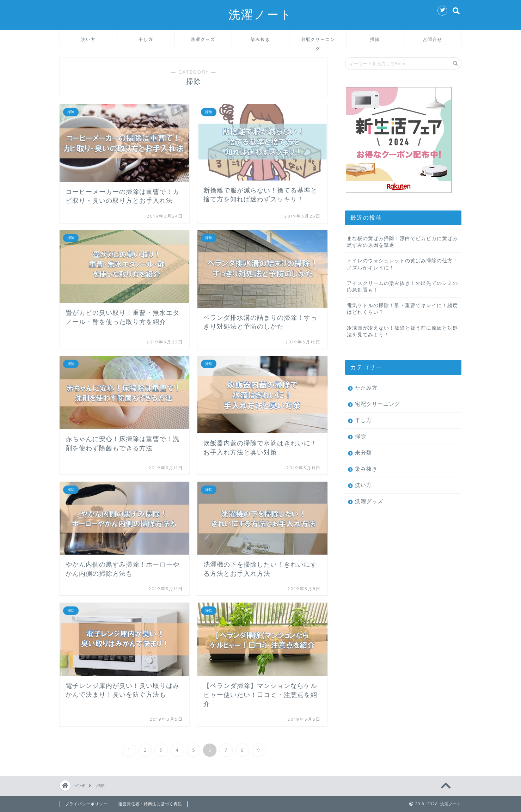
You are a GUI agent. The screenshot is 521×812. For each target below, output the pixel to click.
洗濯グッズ (203, 39)
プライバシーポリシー (86, 804)
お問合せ (433, 39)
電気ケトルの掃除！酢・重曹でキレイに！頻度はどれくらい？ (402, 309)
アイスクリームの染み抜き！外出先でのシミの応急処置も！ (402, 286)
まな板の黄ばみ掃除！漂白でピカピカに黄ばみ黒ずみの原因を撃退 (402, 242)
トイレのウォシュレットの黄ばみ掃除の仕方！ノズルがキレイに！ (402, 264)
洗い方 (88, 39)
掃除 (375, 39)
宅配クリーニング (318, 42)
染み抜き (260, 39)
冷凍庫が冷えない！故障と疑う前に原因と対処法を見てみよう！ (402, 331)
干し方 (146, 39)
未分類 (363, 453)
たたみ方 (366, 388)
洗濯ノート (260, 14)
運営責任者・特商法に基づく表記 (150, 804)
